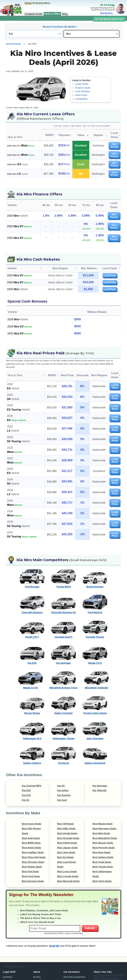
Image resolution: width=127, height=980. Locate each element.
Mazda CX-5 (95, 641)
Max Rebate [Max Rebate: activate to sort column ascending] (88, 250)
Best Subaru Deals (103, 835)
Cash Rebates (83, 91)
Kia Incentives (13, 44)
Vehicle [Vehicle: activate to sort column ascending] (12, 250)
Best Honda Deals (67, 811)
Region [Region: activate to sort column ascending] (94, 133)
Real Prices (81, 95)
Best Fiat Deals (30, 849)
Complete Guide (34, 14)
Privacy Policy (9, 958)
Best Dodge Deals (32, 844)
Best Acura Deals (32, 801)
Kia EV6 (32, 641)
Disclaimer (8, 954)
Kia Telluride (99, 768)
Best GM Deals (66, 801)
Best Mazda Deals (103, 801)
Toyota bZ (63, 741)
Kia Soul (62, 777)
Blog (65, 14)
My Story (37, 954)
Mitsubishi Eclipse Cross (63, 665)
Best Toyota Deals (103, 844)
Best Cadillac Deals (33, 830)
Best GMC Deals (66, 806)
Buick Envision (95, 564)
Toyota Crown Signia (95, 691)
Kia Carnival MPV (32, 763)
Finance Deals (83, 88)
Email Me (54, 923)
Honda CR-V (32, 614)
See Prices (112, 140)
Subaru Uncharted (95, 741)
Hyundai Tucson (95, 614)
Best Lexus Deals (67, 849)
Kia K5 (61, 763)
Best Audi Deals (31, 816)
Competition (81, 99)
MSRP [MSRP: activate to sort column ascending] (47, 133)
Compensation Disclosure (88, 976)
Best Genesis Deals (33, 859)
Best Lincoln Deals (68, 854)
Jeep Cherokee (95, 716)
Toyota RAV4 (63, 564)
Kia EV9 (26, 773)
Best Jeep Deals (66, 830)
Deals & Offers (52, 14)
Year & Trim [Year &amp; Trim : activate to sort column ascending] (15, 133)
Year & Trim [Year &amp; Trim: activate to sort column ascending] (15, 355)
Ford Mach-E (95, 590)
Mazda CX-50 (30, 665)
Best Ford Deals (31, 854)
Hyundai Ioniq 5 (63, 614)
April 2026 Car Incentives (74, 954)
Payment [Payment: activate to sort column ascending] (61, 133)
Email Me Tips (105, 964)
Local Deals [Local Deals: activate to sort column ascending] (112, 133)
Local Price (110, 257)
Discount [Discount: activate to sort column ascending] (77, 355)
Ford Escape (32, 564)
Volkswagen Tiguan (63, 716)
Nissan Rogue (32, 691)
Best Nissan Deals (103, 820)
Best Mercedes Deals (104, 806)
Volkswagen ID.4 (32, 716)
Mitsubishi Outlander (97, 665)
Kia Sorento (64, 773)
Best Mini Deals (101, 811)
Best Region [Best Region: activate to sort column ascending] (60, 250)
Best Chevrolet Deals (34, 835)
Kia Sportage (64, 641)
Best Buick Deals (32, 825)
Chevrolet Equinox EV (63, 590)
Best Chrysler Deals (33, 840)
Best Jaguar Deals (68, 825)
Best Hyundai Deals (68, 816)
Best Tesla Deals (102, 840)
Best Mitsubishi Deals (105, 816)
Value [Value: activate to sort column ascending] (77, 133)
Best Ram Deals (101, 830)
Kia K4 (26, 777)
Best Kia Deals (65, 835)
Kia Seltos (63, 768)
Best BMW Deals (31, 820)
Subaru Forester (63, 691)
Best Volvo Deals (102, 859)
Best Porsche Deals (104, 825)
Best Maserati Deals (68, 859)
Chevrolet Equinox (32, 590)
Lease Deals (82, 84)
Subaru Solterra (32, 741)
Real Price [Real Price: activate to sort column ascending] (63, 355)
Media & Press (40, 958)
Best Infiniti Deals (67, 820)
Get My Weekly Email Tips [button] (109, 19)
